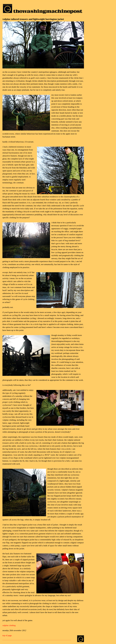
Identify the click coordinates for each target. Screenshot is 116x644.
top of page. (7, 635)
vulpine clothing (9, 625)
